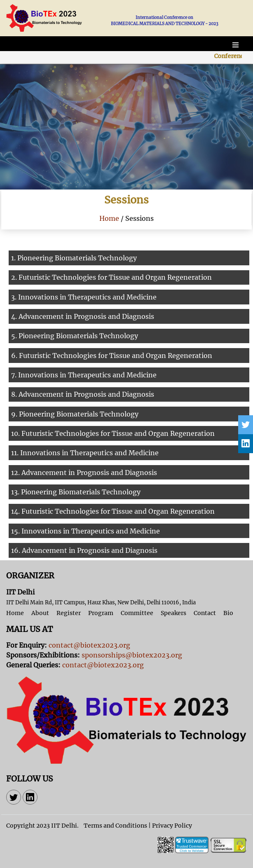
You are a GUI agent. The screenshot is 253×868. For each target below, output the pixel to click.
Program (101, 613)
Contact (205, 613)
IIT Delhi (64, 826)
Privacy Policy (172, 826)
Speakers (173, 613)
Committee (137, 613)
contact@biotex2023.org (89, 645)
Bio (228, 613)
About (40, 613)
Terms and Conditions (115, 826)
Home (109, 218)
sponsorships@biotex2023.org (132, 655)
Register (69, 613)
